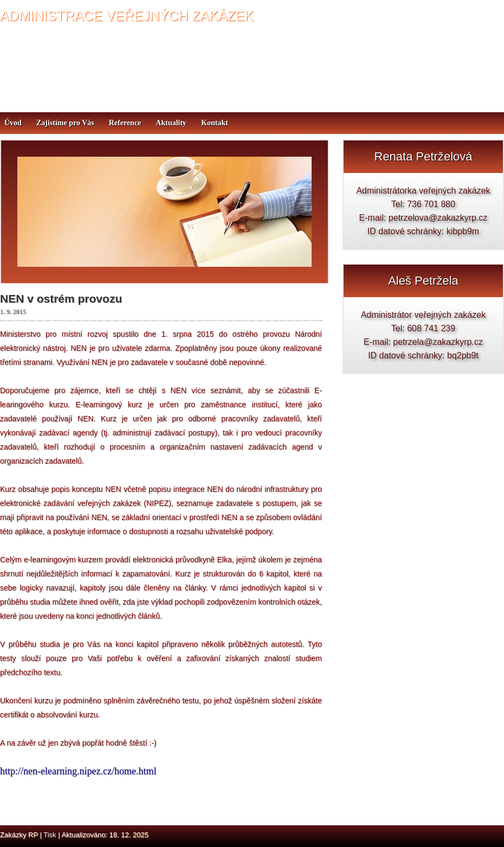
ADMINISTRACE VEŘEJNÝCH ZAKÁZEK (127, 16)
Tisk (50, 835)
